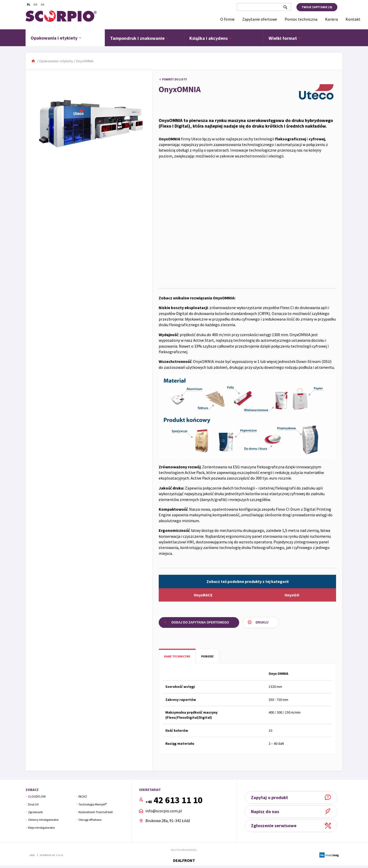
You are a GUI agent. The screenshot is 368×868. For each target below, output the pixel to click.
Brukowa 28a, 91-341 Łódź (168, 821)
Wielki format (285, 38)
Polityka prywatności (184, 850)
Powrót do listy (174, 79)
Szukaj (285, 7)
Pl (28, 4)
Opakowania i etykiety (56, 38)
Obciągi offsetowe (90, 820)
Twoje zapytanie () (317, 7)
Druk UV (33, 804)
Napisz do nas (267, 811)
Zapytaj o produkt (271, 797)
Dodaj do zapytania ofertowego (200, 622)
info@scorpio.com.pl (164, 811)
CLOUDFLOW (37, 796)
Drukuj (262, 622)
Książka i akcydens (210, 38)
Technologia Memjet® (93, 804)
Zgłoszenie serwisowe (275, 826)
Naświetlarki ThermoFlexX (96, 812)
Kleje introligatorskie (41, 828)
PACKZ (83, 796)
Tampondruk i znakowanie (139, 38)
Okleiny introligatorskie (43, 820)
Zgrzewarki (36, 812)
